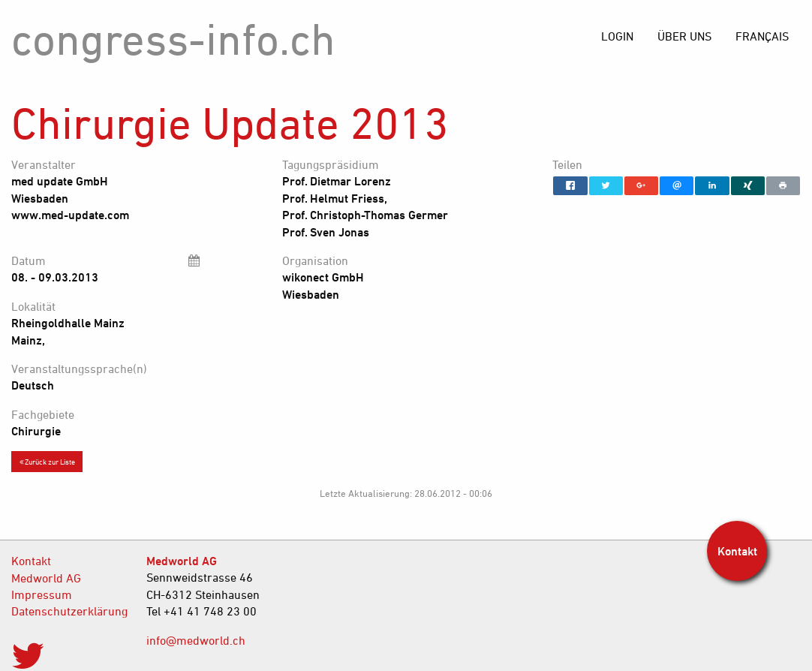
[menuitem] (762, 36)
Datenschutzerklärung (68, 611)
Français (762, 36)
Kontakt (31, 561)
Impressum (42, 594)
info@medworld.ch (196, 640)
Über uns (684, 36)
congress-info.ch (173, 39)
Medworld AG (46, 578)
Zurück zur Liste (47, 462)
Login (617, 36)
